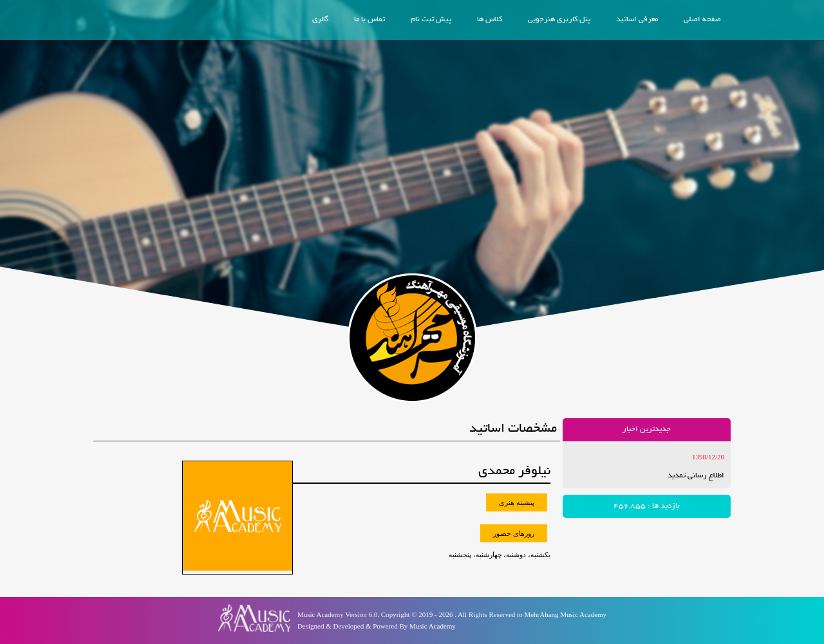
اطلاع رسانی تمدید (696, 476)
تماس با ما (370, 20)
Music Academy (433, 626)
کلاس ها (490, 20)
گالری (320, 20)
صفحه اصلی (702, 20)
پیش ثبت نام (431, 20)
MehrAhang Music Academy (565, 614)
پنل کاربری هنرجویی (559, 20)
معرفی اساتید (637, 20)
